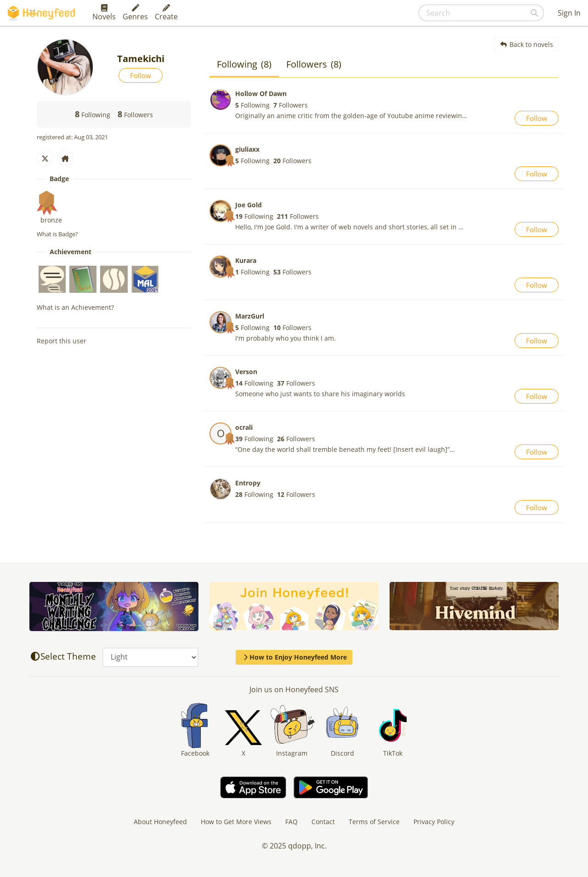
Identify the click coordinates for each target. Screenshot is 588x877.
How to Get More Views (236, 822)
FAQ (291, 822)
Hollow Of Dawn (261, 94)
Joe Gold (249, 205)
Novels (104, 13)
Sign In (569, 13)
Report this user (62, 341)
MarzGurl (250, 316)
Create (166, 13)
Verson (246, 372)
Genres (135, 13)
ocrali (244, 427)
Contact (323, 822)
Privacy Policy (434, 822)
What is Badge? (57, 234)
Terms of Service (374, 822)
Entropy (248, 483)
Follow (141, 75)
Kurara (246, 260)
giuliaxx (247, 149)
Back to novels (527, 44)
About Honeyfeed (160, 822)
